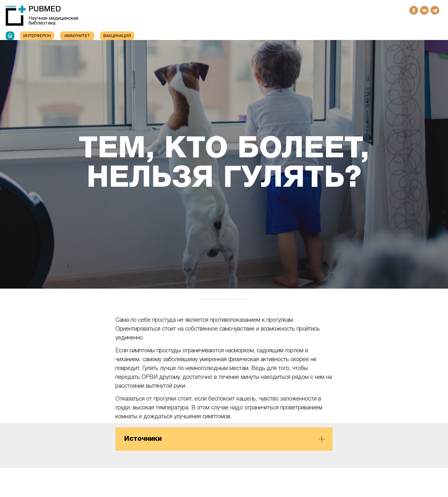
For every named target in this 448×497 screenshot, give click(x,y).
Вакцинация (117, 36)
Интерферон (37, 36)
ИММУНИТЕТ (77, 36)
